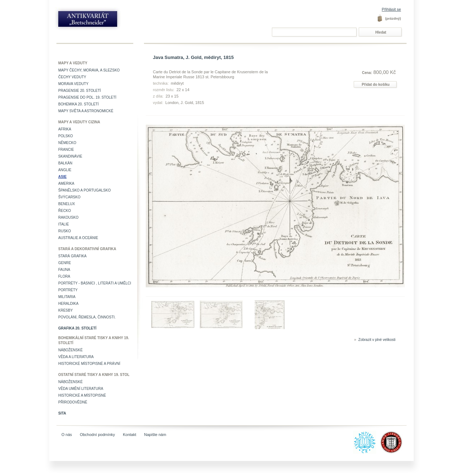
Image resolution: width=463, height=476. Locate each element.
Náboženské (70, 350)
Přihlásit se (392, 9)
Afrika (65, 129)
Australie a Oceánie (78, 238)
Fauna (64, 270)
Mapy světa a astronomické (86, 111)
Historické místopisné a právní (89, 364)
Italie (64, 224)
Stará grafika (72, 256)
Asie (62, 177)
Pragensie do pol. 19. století (87, 97)
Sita (62, 413)
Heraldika (68, 304)
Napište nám (155, 435)
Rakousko (68, 217)
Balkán (65, 163)
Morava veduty (73, 84)
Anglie (65, 170)
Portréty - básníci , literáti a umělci (95, 283)
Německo (67, 143)
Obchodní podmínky (97, 435)
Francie (66, 150)
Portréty (68, 290)
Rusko (65, 231)
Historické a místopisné (82, 395)
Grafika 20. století (77, 328)
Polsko (66, 136)
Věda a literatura (76, 357)
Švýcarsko (69, 197)
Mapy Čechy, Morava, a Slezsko (89, 70)
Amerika (66, 184)
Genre (65, 263)
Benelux (67, 204)
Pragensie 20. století (79, 91)
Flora (64, 276)
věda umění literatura (81, 389)
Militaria (67, 297)
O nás (67, 435)
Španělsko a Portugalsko (84, 190)
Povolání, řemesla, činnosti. (87, 317)
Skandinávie (70, 156)
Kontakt (130, 435)
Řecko (65, 211)
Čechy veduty (72, 77)
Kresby (66, 310)
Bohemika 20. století (78, 104)
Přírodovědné (73, 402)
